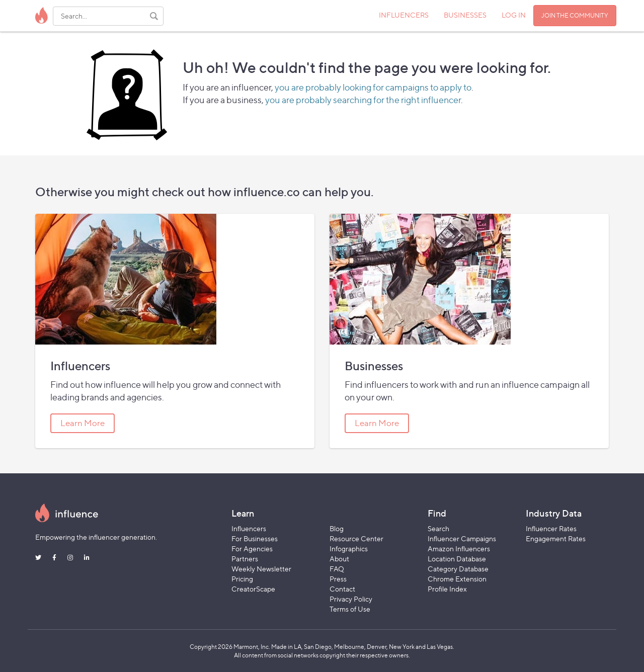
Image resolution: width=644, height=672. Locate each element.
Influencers (249, 528)
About (339, 559)
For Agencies (252, 549)
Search (438, 528)
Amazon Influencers (459, 549)
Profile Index (447, 589)
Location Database (457, 559)
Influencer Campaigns (462, 538)
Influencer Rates (551, 528)
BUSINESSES (465, 15)
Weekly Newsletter (261, 569)
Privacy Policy (351, 599)
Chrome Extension (457, 579)
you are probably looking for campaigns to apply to (373, 87)
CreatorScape (253, 589)
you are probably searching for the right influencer (363, 100)
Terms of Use (350, 609)
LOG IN (514, 15)
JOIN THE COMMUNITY (575, 15)
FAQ (337, 569)
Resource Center (356, 538)
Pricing (242, 579)
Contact (342, 589)
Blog (337, 528)
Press (338, 579)
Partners (245, 559)
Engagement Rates (556, 538)
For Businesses (255, 538)
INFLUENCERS (404, 15)
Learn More (83, 423)
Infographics (349, 549)
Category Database (458, 569)
